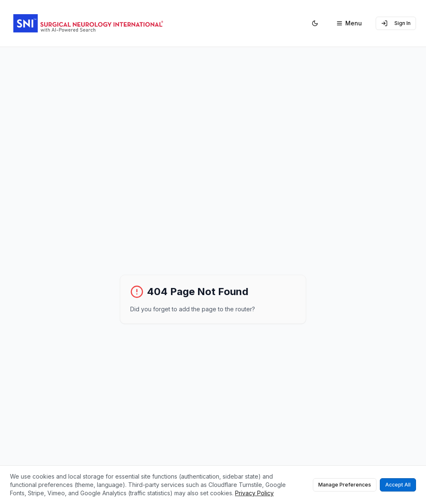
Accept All (398, 485)
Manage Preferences (345, 485)
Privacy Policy (254, 493)
